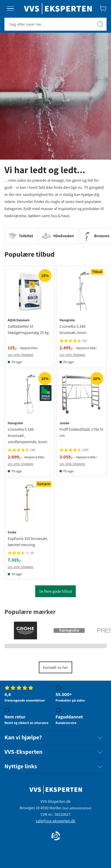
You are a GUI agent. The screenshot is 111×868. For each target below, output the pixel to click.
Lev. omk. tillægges (21, 355)
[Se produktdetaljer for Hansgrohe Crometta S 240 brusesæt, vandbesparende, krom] (30, 394)
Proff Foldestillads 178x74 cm (81, 432)
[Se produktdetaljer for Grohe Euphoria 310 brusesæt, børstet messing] (30, 503)
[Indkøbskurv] (103, 9)
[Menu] (10, 9)
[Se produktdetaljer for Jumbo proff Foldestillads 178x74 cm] (81, 394)
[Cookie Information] (56, 836)
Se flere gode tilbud (55, 591)
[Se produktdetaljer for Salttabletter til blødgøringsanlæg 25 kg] (30, 291)
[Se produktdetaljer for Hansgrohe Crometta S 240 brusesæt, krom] (81, 291)
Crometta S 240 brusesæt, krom (73, 329)
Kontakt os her (55, 667)
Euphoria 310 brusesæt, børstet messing (28, 542)
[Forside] (58, 9)
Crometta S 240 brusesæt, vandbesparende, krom (28, 435)
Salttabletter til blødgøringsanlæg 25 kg (28, 329)
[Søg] (100, 24)
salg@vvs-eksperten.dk (56, 821)
